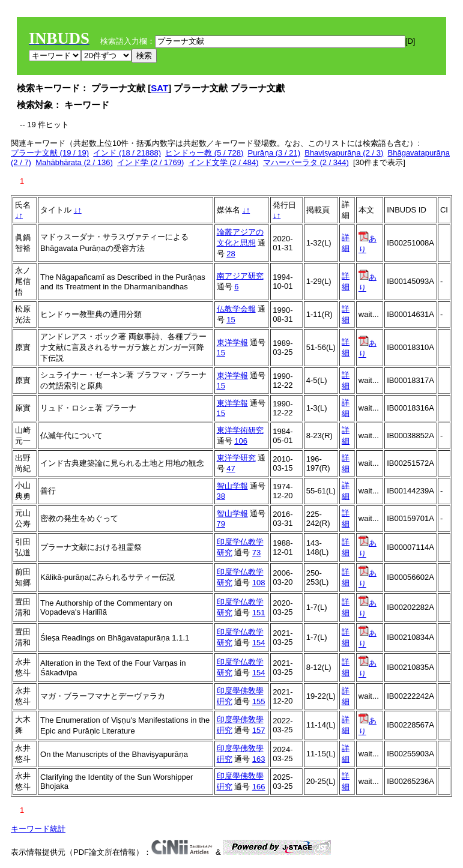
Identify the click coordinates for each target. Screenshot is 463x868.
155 (259, 701)
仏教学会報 (236, 309)
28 (231, 254)
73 (256, 553)
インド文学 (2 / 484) (224, 162)
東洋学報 (232, 342)
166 (259, 787)
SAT (159, 88)
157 (259, 730)
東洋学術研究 (240, 430)
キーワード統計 (38, 829)
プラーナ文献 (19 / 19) (50, 153)
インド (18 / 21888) (127, 153)
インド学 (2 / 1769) (150, 162)
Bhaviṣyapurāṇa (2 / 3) (344, 153)
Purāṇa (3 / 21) (274, 153)
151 (259, 613)
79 (221, 524)
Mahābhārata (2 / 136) (74, 162)
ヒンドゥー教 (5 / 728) (204, 153)
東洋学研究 (236, 458)
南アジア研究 (240, 276)
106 (241, 441)
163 (259, 759)
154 (259, 643)
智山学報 (232, 486)
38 (221, 496)
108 (259, 583)
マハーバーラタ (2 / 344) (306, 162)
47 (231, 469)
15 (231, 320)
